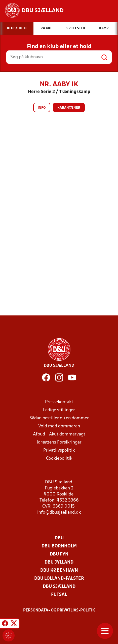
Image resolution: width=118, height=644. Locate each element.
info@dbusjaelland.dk (59, 513)
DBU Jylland (59, 562)
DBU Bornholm (59, 546)
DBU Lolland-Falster (59, 579)
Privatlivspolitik (59, 450)
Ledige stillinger (59, 410)
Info (42, 108)
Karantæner (69, 108)
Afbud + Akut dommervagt (59, 434)
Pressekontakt (59, 402)
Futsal (59, 595)
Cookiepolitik (59, 459)
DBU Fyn (59, 554)
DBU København (59, 570)
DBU (59, 538)
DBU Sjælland (59, 587)
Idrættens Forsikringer (59, 442)
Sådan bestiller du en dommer (59, 418)
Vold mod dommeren (59, 426)
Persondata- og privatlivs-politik (59, 610)
